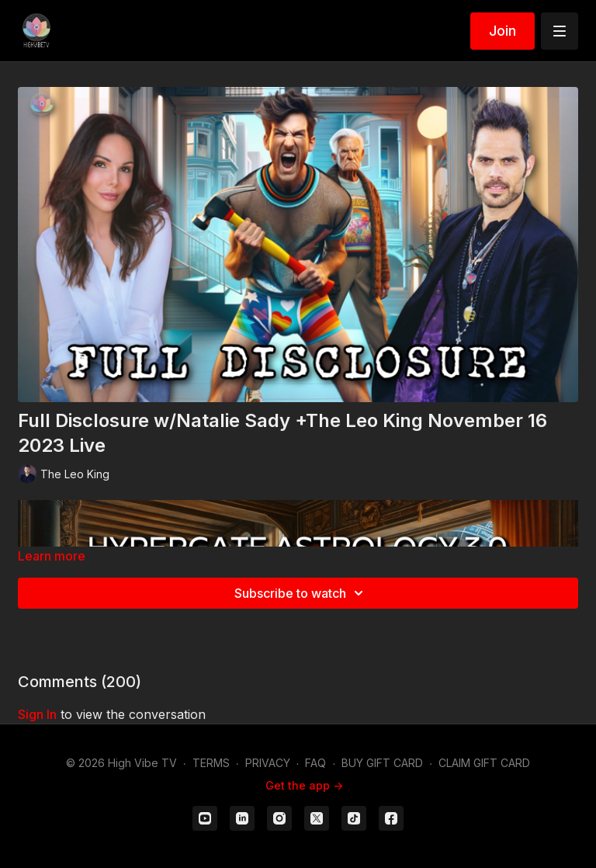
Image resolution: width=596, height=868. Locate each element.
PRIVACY (268, 763)
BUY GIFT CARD (382, 763)
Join (502, 31)
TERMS (211, 763)
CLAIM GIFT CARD (484, 763)
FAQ (315, 763)
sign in (37, 714)
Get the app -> (304, 785)
